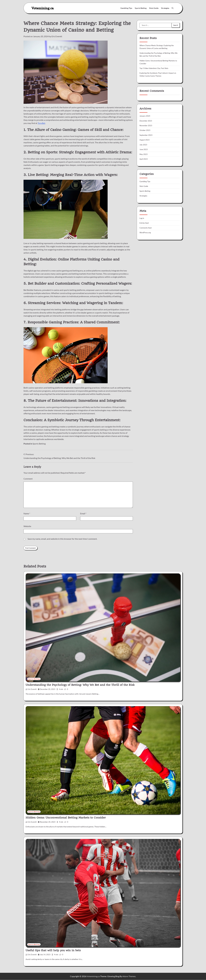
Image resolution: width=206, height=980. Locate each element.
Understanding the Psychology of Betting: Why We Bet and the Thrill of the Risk (80, 685)
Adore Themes (129, 976)
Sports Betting (141, 8)
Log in (142, 218)
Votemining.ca (43, 8)
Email (83, 513)
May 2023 (144, 154)
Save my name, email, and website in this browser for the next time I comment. (62, 539)
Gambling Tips (126, 8)
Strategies (165, 8)
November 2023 (146, 125)
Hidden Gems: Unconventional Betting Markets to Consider (66, 818)
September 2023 (146, 135)
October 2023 (145, 130)
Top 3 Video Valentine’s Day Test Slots (155, 68)
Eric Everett (57, 36)
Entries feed (144, 223)
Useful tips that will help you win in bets (53, 950)
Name (27, 513)
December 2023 (146, 121)
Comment (28, 479)
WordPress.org (146, 232)
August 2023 (145, 140)
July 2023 (143, 144)
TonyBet (41, 123)
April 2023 (144, 159)
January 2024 (145, 116)
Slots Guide (154, 8)
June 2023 (144, 149)
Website (27, 526)
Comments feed (146, 227)
